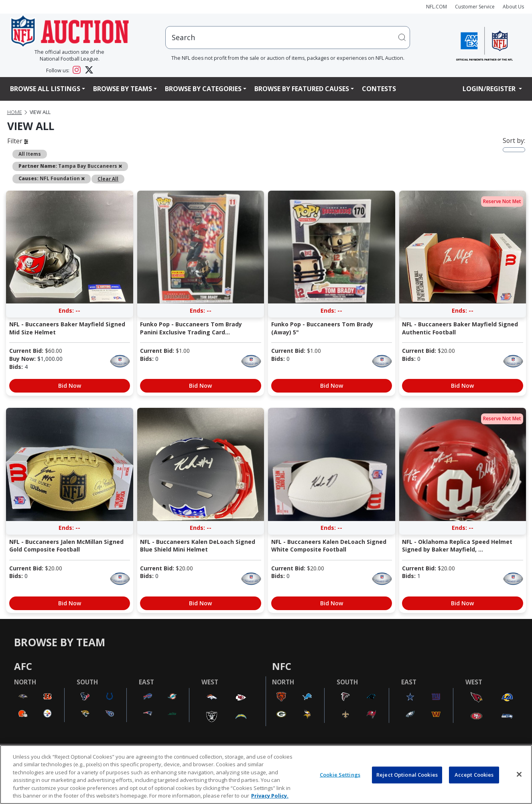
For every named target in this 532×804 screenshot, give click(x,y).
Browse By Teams (123, 89)
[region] (266, 774)
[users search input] (288, 38)
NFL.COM (437, 7)
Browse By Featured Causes (302, 89)
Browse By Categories (203, 89)
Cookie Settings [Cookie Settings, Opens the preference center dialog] (340, 775)
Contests (379, 89)
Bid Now (70, 386)
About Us (513, 7)
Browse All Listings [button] (45, 89)
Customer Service (475, 7)
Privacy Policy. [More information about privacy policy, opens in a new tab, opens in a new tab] (270, 796)
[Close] (519, 774)
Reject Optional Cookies (407, 775)
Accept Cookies (474, 775)
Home (15, 112)
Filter (18, 141)
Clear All (108, 179)
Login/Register (490, 89)
